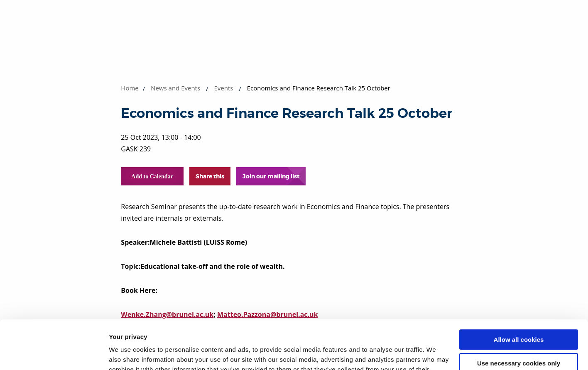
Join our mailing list (271, 176)
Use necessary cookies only (519, 314)
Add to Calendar (152, 176)
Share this (210, 176)
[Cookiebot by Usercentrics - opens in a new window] (54, 354)
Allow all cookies (519, 291)
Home (130, 88)
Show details (128, 354)
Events (223, 88)
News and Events (175, 88)
